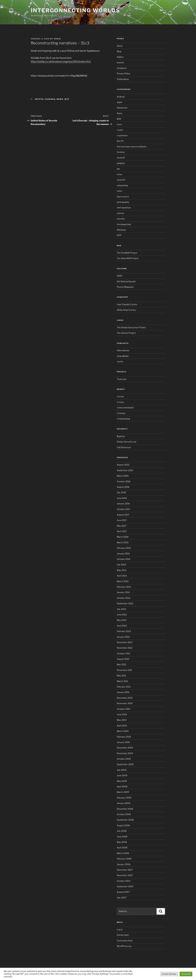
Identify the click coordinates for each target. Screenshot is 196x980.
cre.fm (120, 362)
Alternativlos (123, 350)
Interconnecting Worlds (75, 10)
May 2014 (122, 570)
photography (123, 202)
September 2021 (125, 470)
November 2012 (125, 648)
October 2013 (124, 598)
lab (118, 169)
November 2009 (125, 753)
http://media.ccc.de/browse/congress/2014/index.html (61, 62)
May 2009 (122, 781)
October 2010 (124, 709)
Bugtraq (121, 436)
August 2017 (123, 515)
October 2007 (124, 881)
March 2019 (123, 476)
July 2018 (121, 492)
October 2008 (124, 814)
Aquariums (122, 108)
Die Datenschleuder (126, 281)
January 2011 (123, 692)
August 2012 (123, 659)
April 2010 (122, 726)
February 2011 (124, 687)
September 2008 (125, 820)
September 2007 (125, 886)
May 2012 (122, 664)
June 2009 (122, 775)
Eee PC (120, 141)
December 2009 (125, 748)
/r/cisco (120, 402)
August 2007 (123, 892)
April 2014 (122, 576)
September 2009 (125, 764)
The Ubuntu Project (126, 333)
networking (122, 185)
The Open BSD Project (128, 258)
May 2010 (122, 720)
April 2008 (122, 848)
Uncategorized (124, 224)
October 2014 (124, 559)
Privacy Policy (124, 74)
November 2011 (124, 670)
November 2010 (125, 703)
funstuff (121, 158)
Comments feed (125, 941)
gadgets (121, 163)
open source (123, 197)
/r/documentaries (125, 408)
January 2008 (124, 864)
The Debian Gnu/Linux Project (131, 327)
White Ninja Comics (126, 310)
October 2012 (124, 653)
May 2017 (122, 526)
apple (120, 102)
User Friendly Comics (127, 304)
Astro (120, 113)
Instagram (122, 68)
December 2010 (125, 698)
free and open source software (132, 147)
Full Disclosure (124, 447)
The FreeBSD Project (127, 253)
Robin (57, 39)
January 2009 (124, 803)
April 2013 (122, 626)
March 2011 (122, 681)
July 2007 (122, 898)
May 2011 (121, 676)
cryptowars (122, 135)
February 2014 (124, 587)
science (121, 213)
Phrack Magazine (125, 287)
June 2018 (122, 498)
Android (121, 97)
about (120, 46)
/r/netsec (121, 413)
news (60, 99)
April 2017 (122, 531)
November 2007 (125, 875)
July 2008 (122, 831)
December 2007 (125, 870)
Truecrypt (122, 379)
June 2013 (122, 615)
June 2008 (122, 837)
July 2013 (121, 609)
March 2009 (123, 792)
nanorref (121, 180)
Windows (121, 230)
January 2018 (123, 504)
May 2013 (122, 620)
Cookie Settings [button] (169, 974)
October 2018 (124, 481)
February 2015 (124, 548)
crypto (39, 99)
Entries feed (123, 935)
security (121, 219)
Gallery (120, 57)
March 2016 (123, 537)
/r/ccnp (120, 396)
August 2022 (123, 465)
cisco (119, 124)
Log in (120, 929)
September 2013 (125, 603)
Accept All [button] (186, 974)
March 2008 (123, 853)
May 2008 (122, 842)
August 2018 (123, 487)
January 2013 (123, 637)
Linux (120, 174)
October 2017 (124, 509)
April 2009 (122, 787)
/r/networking (123, 419)
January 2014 (123, 592)
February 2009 (124, 798)
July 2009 (122, 770)
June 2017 (122, 520)
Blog (119, 51)
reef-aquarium (124, 208)
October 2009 (124, 759)
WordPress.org (124, 946)
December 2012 (125, 642)
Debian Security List (126, 442)
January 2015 (123, 554)
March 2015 (123, 542)
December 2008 (125, 809)
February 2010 (124, 737)
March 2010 (123, 731)
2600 (120, 276)
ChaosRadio (123, 356)
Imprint (120, 63)
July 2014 (121, 565)
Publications (123, 79)
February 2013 (124, 631)
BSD (119, 119)
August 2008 (123, 825)
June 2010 (122, 714)
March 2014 (123, 581)
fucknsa (50, 99)
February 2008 (124, 859)
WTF (67, 99)
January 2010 (123, 742)
